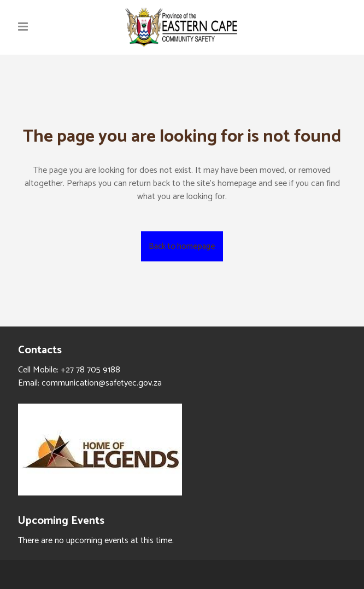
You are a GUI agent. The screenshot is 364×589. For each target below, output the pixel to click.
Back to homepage (182, 246)
